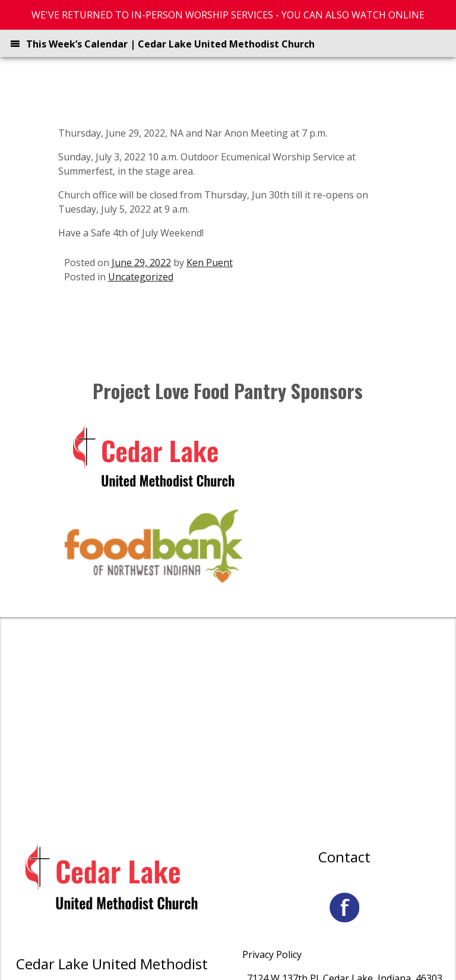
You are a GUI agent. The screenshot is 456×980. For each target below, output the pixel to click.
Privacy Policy (272, 954)
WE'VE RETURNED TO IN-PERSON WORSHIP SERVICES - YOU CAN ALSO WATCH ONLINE (228, 15)
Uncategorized (141, 277)
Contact (344, 857)
